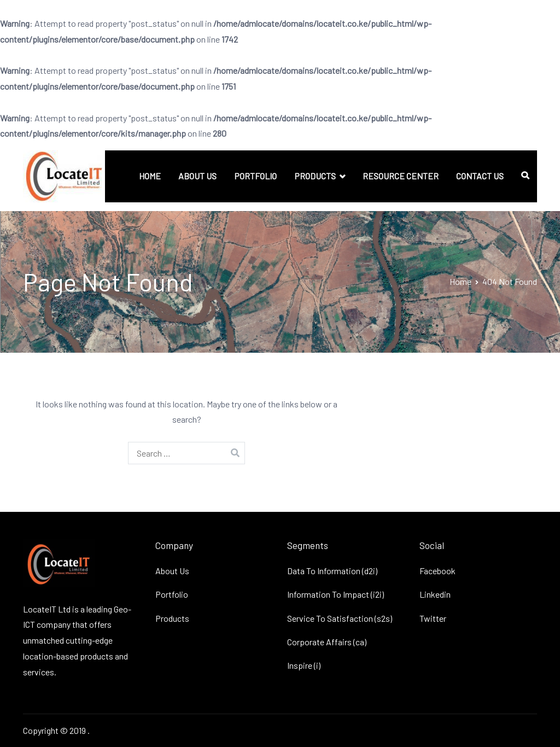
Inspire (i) (304, 665)
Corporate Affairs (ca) (327, 642)
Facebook (437, 571)
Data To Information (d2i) (332, 571)
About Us (172, 571)
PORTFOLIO (255, 176)
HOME (150, 176)
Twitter (433, 618)
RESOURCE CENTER (401, 176)
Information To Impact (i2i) (336, 594)
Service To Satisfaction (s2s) (340, 618)
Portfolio (172, 594)
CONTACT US (480, 176)
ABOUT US (197, 176)
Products (172, 618)
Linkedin (435, 594)
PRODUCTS (315, 176)
